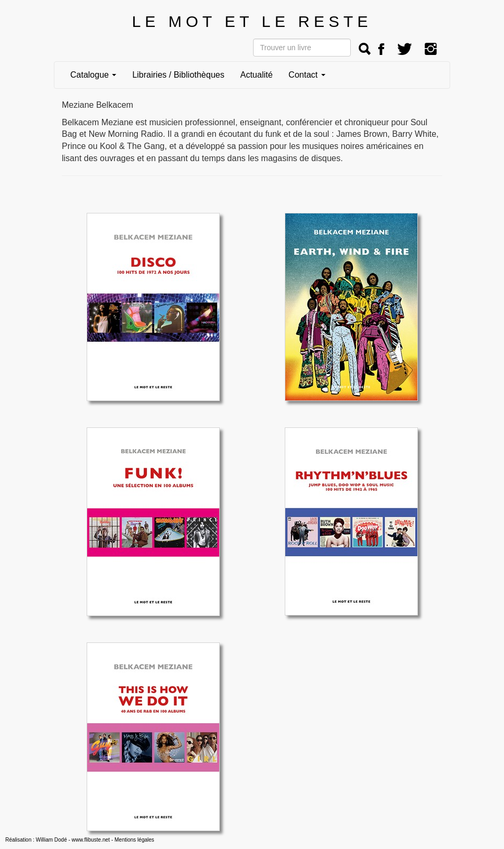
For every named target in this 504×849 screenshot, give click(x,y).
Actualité (256, 75)
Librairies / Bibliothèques (178, 75)
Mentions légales (134, 840)
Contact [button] (307, 75)
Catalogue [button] (93, 75)
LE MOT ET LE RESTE (252, 21)
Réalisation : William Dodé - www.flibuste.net (58, 840)
